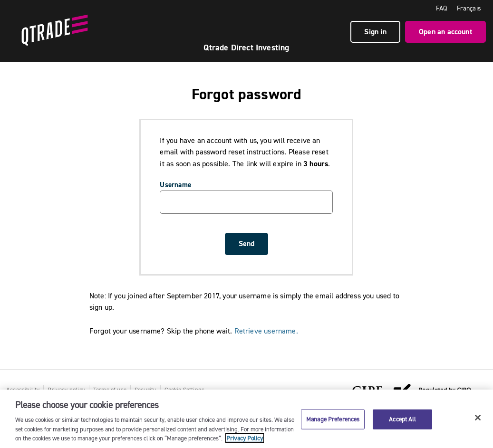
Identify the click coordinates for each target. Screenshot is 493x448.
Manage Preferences (333, 419)
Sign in (375, 32)
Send (246, 243)
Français (469, 8)
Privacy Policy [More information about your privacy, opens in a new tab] (245, 438)
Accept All (402, 419)
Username (175, 185)
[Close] (478, 418)
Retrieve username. (266, 331)
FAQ (442, 8)
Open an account (445, 32)
